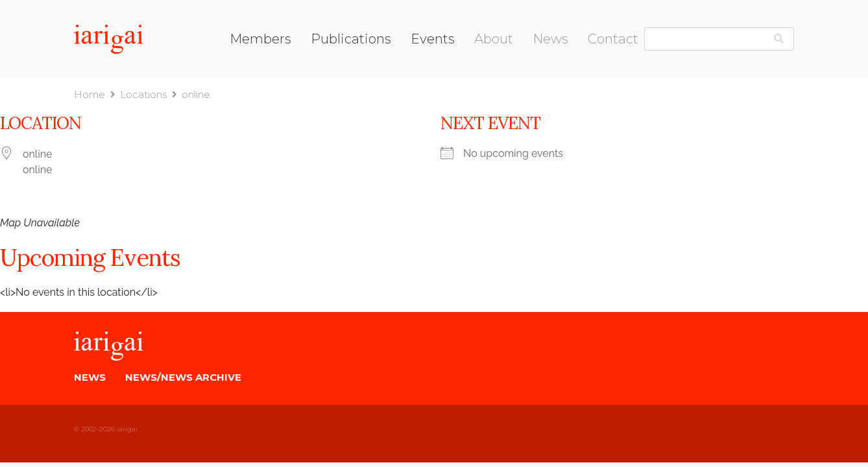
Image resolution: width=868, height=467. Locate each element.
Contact (613, 39)
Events (433, 39)
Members (260, 39)
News (550, 39)
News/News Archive (183, 377)
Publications (351, 39)
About (494, 39)
